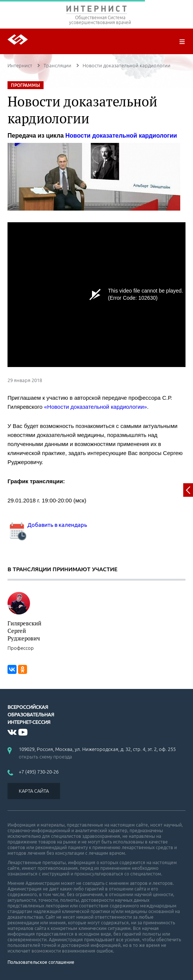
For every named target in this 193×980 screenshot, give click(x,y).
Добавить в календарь (47, 525)
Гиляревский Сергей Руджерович (24, 631)
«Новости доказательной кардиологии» (95, 407)
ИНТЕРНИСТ (96, 10)
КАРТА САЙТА (34, 791)
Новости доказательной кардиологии (121, 136)
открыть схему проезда (45, 757)
